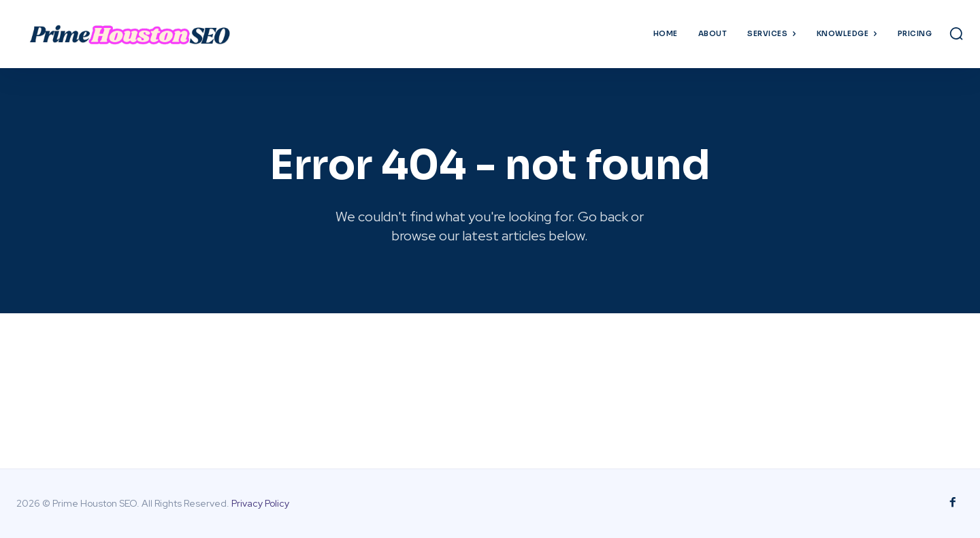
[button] (956, 33)
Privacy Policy (260, 503)
